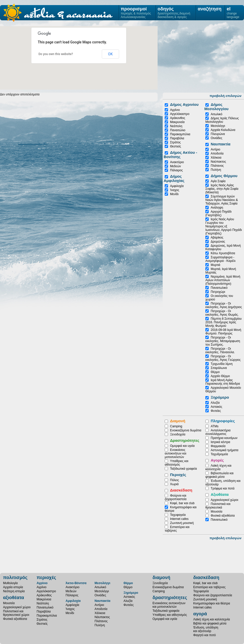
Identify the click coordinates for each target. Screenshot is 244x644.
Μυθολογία (10, 583)
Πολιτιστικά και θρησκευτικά (218, 506)
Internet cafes (179, 519)
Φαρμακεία (218, 446)
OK (110, 54)
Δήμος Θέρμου (224, 176)
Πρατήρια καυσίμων (224, 438)
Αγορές (217, 460)
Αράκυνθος (178, 118)
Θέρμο (215, 372)
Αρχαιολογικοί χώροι (224, 500)
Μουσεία (217, 512)
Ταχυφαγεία (178, 515)
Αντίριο (215, 149)
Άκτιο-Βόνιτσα (76, 583)
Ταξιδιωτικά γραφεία (184, 469)
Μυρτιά (216, 265)
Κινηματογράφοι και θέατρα (212, 603)
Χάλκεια (216, 158)
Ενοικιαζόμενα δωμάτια (186, 430)
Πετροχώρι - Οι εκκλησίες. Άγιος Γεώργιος (223, 358)
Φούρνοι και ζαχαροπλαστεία (176, 497)
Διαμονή (178, 421)
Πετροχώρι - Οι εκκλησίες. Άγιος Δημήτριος (224, 305)
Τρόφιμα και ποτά (223, 488)
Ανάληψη (217, 208)
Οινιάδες (216, 138)
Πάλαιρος (176, 170)
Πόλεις (174, 480)
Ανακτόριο (177, 162)
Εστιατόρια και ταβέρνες (209, 587)
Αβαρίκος (217, 238)
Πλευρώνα (218, 134)
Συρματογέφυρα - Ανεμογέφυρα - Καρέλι (220, 259)
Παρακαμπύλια (180, 134)
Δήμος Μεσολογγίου (216, 107)
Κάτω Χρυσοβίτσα (223, 253)
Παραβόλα (177, 138)
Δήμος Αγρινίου (184, 104)
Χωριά (174, 484)
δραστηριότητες (170, 598)
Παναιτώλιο (178, 130)
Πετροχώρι (218, 292)
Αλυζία (215, 403)
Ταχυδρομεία (219, 454)
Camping (176, 426)
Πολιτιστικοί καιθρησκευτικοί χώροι (16, 613)
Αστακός (216, 407)
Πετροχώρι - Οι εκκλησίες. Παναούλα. (220, 350)
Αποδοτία (217, 154)
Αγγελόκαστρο (180, 114)
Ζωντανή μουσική (182, 523)
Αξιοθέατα (220, 494)
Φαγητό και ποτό (204, 635)
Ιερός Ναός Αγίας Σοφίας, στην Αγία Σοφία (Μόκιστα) (222, 189)
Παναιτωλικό (219, 288)
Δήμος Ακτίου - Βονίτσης (180, 155)
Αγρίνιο (175, 110)
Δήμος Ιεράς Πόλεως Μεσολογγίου (222, 120)
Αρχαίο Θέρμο (220, 376)
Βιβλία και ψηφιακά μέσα (210, 623)
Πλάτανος (217, 166)
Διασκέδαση (181, 490)
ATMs (215, 426)
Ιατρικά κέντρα (220, 442)
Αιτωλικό (217, 114)
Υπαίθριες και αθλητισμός (177, 463)
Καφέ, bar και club (182, 503)
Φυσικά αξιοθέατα (223, 516)
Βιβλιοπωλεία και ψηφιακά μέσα (219, 475)
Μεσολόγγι (218, 126)
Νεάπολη (176, 126)
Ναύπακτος (218, 162)
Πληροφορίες (223, 421)
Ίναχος (175, 190)
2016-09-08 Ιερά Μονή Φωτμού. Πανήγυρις (223, 332)
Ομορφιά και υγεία (182, 446)
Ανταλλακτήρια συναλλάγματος (218, 432)
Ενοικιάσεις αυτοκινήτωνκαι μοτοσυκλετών (169, 605)
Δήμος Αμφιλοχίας (174, 178)
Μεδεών (176, 166)
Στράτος (175, 142)
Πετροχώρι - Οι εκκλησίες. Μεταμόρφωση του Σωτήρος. (223, 341)
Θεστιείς (176, 146)
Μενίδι (174, 194)
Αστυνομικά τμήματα (225, 450)
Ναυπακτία (221, 144)
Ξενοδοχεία (178, 434)
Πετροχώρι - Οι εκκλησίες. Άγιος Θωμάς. (222, 313)
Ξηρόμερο (220, 397)
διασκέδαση (206, 578)
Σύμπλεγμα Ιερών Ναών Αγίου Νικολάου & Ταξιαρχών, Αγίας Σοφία (222, 200)
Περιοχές (178, 475)
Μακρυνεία (177, 122)
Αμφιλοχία (177, 186)
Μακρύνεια (44, 599)
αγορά (200, 614)
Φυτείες (216, 411)
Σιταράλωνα (219, 368)
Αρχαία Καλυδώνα (223, 130)
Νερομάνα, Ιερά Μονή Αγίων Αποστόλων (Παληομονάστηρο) (223, 280)
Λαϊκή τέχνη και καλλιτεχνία (218, 467)
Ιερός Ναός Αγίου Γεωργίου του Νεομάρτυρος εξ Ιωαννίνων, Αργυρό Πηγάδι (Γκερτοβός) (224, 226)
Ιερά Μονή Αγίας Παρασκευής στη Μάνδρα (223, 382)
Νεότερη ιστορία (14, 591)
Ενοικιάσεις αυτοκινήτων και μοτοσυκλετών (176, 453)
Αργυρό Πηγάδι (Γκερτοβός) (218, 213)
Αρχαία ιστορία (13, 587)
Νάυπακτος (102, 617)
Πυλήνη (216, 170)
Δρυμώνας (218, 242)
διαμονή (161, 578)
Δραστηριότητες (185, 440)
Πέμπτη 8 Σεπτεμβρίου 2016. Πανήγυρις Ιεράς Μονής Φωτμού (224, 322)
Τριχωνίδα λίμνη (222, 364)
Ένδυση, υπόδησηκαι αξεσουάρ (206, 629)
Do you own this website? (56, 54)
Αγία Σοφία (218, 181)
